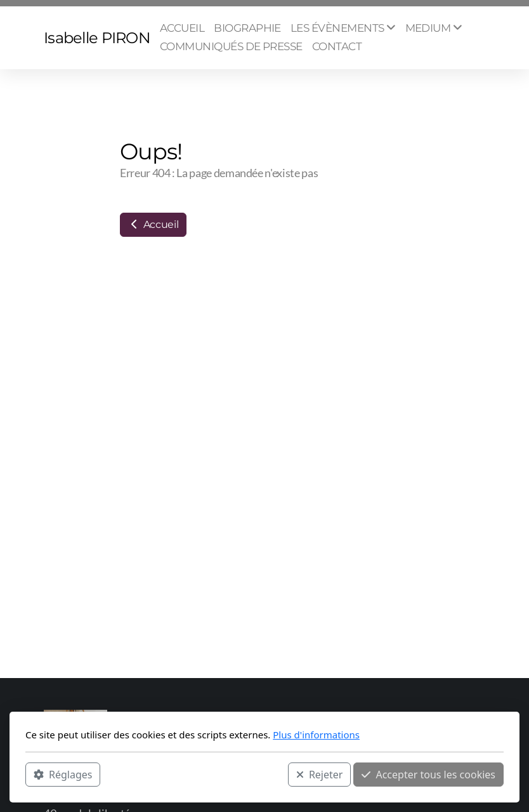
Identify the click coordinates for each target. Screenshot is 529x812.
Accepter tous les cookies (428, 775)
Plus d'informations (316, 735)
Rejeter (320, 775)
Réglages (63, 775)
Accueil (153, 224)
